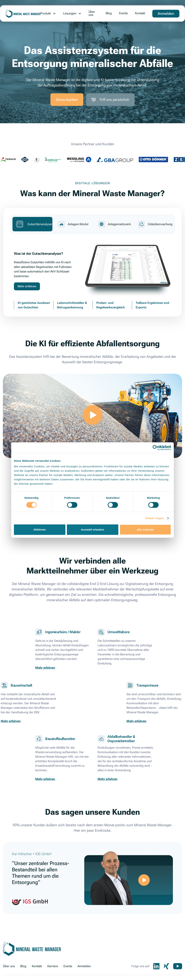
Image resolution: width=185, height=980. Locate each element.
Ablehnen (40, 530)
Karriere (53, 966)
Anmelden (166, 14)
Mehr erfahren (27, 286)
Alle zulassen (145, 530)
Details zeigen (155, 518)
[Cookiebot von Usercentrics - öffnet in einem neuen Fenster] (155, 448)
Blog (109, 13)
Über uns (92, 13)
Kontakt (140, 13)
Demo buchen (67, 100)
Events (123, 13)
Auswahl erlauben (92, 530)
